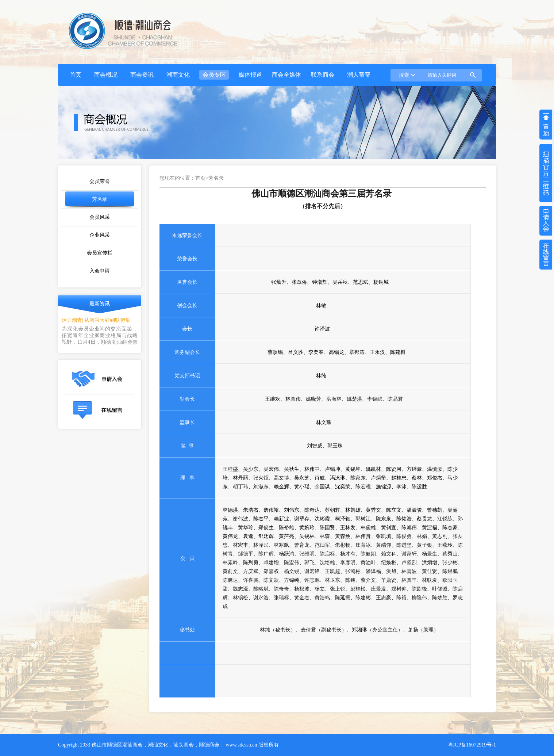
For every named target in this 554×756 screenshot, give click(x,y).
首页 (200, 178)
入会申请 (100, 271)
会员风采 (100, 217)
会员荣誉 (100, 181)
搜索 (404, 75)
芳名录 (100, 199)
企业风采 (100, 235)
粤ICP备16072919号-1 (472, 745)
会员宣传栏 (100, 253)
